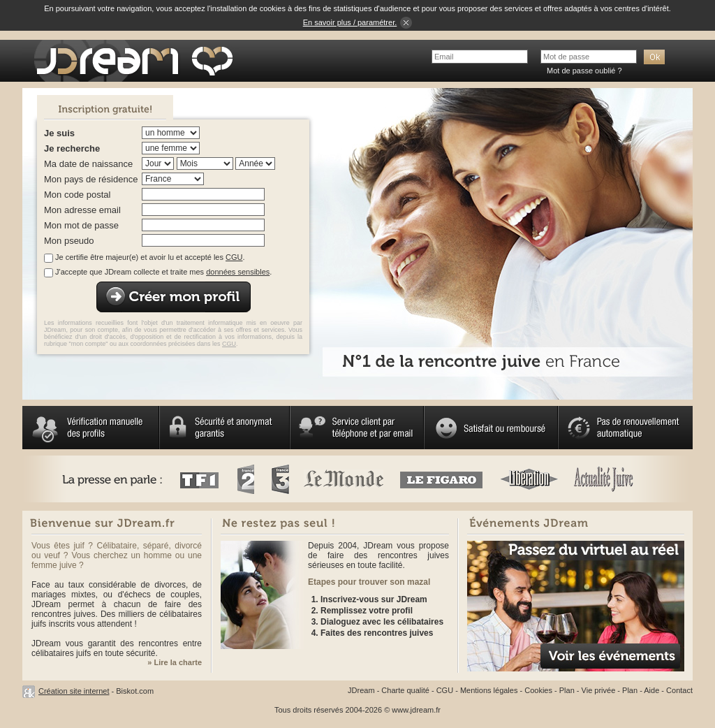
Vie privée (599, 690)
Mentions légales (489, 690)
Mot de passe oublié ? (584, 71)
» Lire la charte (175, 662)
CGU (234, 257)
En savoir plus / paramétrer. (350, 22)
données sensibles (238, 272)
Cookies (538, 690)
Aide (651, 690)
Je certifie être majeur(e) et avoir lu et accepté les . (150, 257)
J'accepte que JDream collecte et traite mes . (163, 272)
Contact (679, 690)
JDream (361, 690)
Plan (567, 690)
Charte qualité (405, 690)
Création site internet (74, 691)
